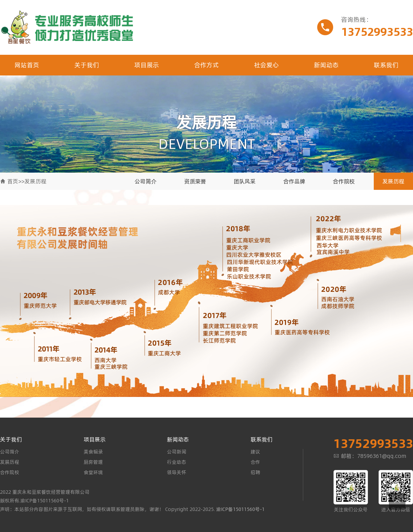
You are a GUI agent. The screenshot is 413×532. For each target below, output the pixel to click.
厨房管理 (93, 462)
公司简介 (146, 181)
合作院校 (344, 181)
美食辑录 (93, 452)
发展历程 (35, 181)
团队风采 (245, 181)
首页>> (16, 181)
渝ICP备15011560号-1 (240, 509)
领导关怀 (177, 472)
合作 (255, 462)
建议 (255, 452)
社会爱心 (266, 65)
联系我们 (386, 65)
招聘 (255, 472)
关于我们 (87, 65)
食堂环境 (93, 472)
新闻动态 (326, 65)
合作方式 (206, 65)
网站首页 (27, 65)
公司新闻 (177, 452)
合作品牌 (294, 181)
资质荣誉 (195, 181)
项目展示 (147, 65)
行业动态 (177, 462)
